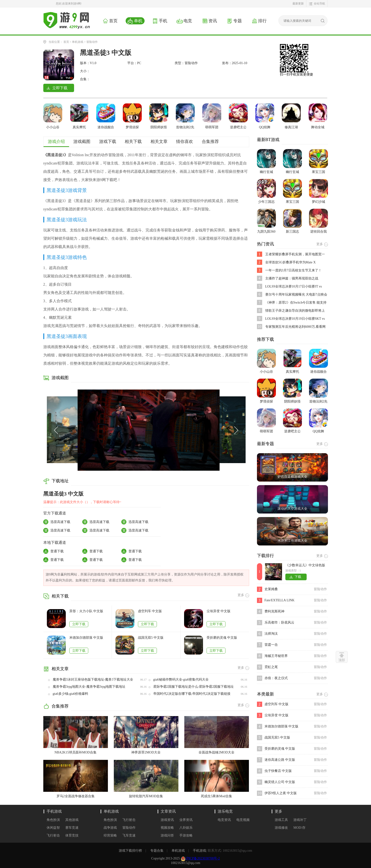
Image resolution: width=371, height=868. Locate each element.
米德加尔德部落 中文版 (86, 638)
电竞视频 (243, 820)
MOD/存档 (299, 828)
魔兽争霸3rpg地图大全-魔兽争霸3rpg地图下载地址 (89, 687)
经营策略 (110, 835)
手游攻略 (186, 835)
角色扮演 (53, 820)
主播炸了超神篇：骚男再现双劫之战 (292, 278)
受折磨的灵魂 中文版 (222, 638)
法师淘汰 (271, 634)
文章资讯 (168, 811)
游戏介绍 (56, 142)
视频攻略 (167, 828)
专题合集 (157, 851)
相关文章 (159, 142)
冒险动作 (92, 42)
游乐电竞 (225, 811)
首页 (66, 42)
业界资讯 (186, 820)
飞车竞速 (129, 835)
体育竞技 (72, 835)
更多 (278, 811)
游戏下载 (108, 142)
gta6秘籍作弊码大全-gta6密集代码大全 (181, 680)
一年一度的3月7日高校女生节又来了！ (293, 270)
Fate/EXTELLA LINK (280, 600)
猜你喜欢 (185, 142)
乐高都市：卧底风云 (279, 622)
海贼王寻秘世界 (276, 656)
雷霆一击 (271, 645)
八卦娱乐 (186, 828)
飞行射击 (53, 835)
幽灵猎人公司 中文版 (280, 782)
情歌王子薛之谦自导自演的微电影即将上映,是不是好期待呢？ (295, 311)
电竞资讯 (224, 820)
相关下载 (133, 142)
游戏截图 (82, 142)
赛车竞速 (72, 828)
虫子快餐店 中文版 (278, 771)
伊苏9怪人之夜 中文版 (281, 793)
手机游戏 (54, 811)
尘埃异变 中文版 (219, 611)
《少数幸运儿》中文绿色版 (305, 565)
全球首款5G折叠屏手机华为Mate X (291, 262)
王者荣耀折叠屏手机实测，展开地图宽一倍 (295, 255)
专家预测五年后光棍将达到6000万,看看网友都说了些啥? (296, 327)
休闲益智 (53, 828)
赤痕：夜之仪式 (276, 678)
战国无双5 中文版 (151, 638)
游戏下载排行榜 (130, 851)
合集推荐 (210, 142)
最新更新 (298, 4)
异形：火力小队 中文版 (86, 611)
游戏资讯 (167, 820)
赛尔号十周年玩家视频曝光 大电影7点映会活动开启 (296, 295)
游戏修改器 (281, 828)
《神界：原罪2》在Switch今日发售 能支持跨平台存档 (296, 303)
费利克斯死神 (274, 611)
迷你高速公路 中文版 (280, 760)
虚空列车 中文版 (150, 611)
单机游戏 (78, 42)
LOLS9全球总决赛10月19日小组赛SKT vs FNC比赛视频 (295, 319)
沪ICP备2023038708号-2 (203, 858)
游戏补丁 (300, 820)
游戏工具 (281, 820)
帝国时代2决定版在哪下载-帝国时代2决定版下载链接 (192, 694)
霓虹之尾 (271, 667)
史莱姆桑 (271, 589)
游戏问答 (167, 835)
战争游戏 (110, 828)
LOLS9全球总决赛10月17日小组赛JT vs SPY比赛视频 (294, 287)
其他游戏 (72, 820)
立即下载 (79, 624)
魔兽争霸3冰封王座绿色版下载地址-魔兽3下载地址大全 (93, 680)
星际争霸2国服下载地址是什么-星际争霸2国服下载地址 (194, 687)
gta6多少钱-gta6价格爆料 (71, 694)
